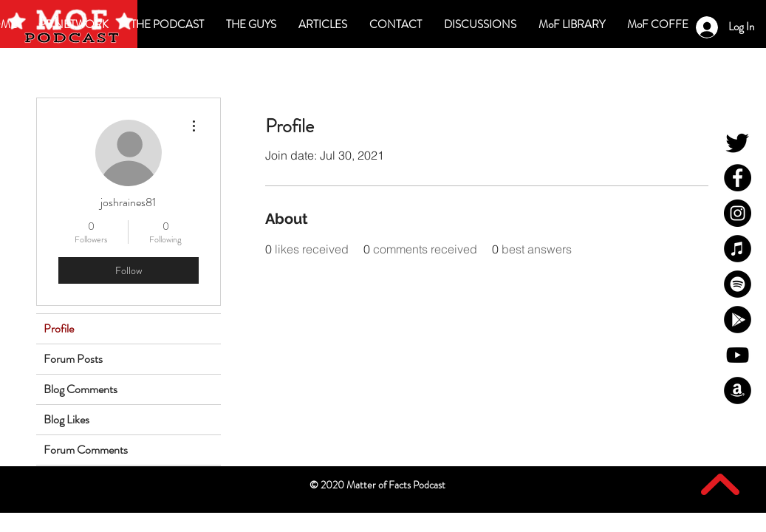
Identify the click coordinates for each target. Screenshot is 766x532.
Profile (59, 328)
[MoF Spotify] (738, 284)
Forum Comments (86, 450)
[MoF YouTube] (738, 355)
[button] (480, 24)
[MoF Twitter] (738, 142)
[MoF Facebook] (738, 178)
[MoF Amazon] (738, 391)
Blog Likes (66, 419)
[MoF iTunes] (738, 249)
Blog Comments (81, 389)
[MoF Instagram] (738, 213)
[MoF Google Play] (738, 320)
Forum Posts (73, 359)
